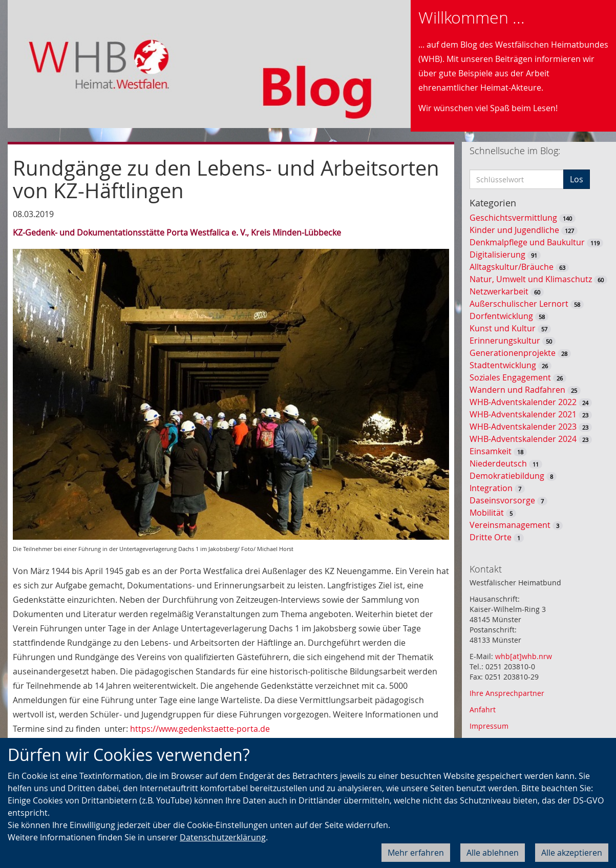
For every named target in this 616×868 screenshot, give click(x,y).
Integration (491, 488)
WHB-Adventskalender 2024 (523, 439)
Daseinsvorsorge (502, 500)
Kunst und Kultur (503, 328)
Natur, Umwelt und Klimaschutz (531, 279)
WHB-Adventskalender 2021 (523, 414)
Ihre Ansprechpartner (507, 693)
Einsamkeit (491, 451)
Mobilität (487, 513)
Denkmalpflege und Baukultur (527, 242)
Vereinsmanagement (510, 525)
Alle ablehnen (493, 853)
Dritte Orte (491, 537)
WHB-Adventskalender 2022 (523, 402)
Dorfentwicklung (501, 316)
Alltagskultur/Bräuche (512, 267)
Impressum (489, 726)
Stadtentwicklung (503, 365)
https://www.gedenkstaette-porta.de (200, 729)
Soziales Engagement (510, 377)
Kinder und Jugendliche (514, 230)
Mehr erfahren (416, 853)
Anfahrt (483, 710)
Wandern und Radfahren (517, 390)
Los (577, 179)
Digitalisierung (497, 255)
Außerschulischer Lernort (519, 304)
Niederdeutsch (498, 463)
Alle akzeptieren (572, 853)
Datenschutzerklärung (223, 837)
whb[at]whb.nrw (524, 656)
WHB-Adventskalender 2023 (523, 427)
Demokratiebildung (507, 476)
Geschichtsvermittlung (513, 218)
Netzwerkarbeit (499, 291)
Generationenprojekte (513, 353)
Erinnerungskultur (505, 341)
